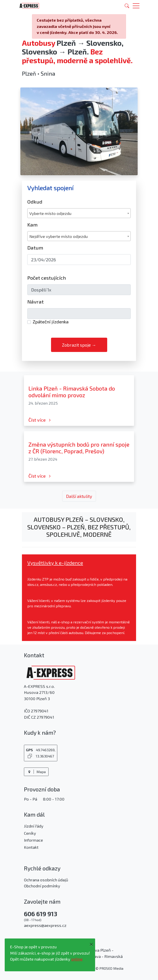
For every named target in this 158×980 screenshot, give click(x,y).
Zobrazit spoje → (79, 345)
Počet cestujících (47, 278)
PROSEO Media (111, 968)
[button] (136, 6)
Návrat (35, 302)
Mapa (36, 772)
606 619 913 (41, 914)
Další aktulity (79, 496)
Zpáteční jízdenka (51, 322)
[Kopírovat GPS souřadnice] (30, 756)
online (77, 959)
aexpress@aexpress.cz (45, 925)
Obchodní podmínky (42, 886)
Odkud (35, 202)
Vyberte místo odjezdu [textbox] (50, 213)
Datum (35, 248)
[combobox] (79, 213)
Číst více (40, 420)
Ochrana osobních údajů (46, 880)
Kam (32, 225)
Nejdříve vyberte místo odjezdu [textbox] (59, 236)
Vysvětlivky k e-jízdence (55, 563)
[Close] (91, 944)
